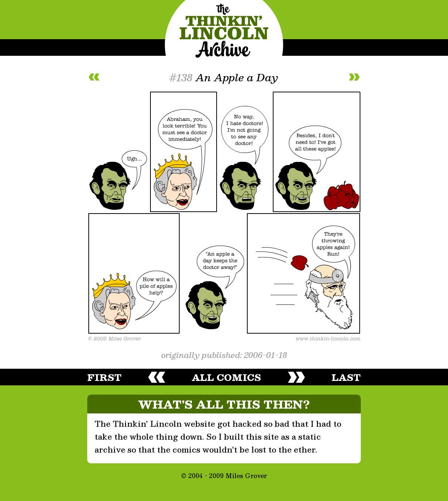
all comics (226, 377)
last (346, 377)
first (104, 377)
